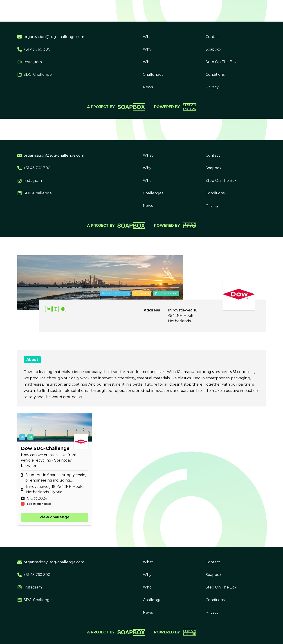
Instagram (30, 62)
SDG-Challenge (35, 75)
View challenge (54, 517)
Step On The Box (221, 62)
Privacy (212, 87)
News (148, 87)
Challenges (153, 74)
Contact (213, 37)
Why (147, 49)
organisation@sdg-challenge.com (51, 37)
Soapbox (213, 49)
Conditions (215, 74)
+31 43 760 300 (34, 49)
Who (147, 62)
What (148, 37)
